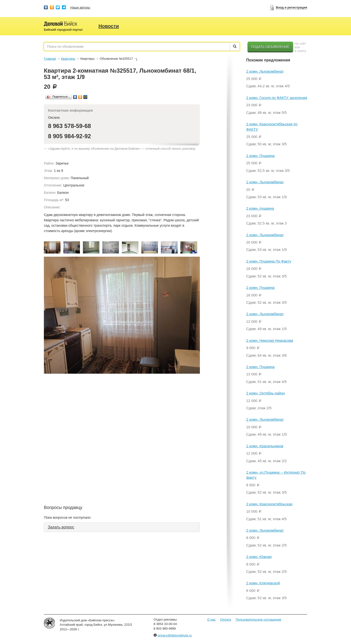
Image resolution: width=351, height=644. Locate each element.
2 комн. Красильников (265, 446)
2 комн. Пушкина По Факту (269, 261)
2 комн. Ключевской (263, 583)
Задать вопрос (61, 527)
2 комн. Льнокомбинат (265, 71)
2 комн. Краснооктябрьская (269, 504)
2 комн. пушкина (260, 208)
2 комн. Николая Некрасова (270, 340)
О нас (211, 620)
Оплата (226, 620)
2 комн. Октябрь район (266, 393)
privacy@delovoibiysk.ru (175, 635)
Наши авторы (80, 7)
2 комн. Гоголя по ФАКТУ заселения (277, 98)
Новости (109, 26)
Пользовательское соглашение (258, 620)
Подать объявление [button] (270, 47)
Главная (50, 59)
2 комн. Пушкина (260, 156)
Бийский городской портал (63, 30)
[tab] (122, 527)
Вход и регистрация (292, 7)
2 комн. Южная (259, 557)
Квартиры (68, 59)
